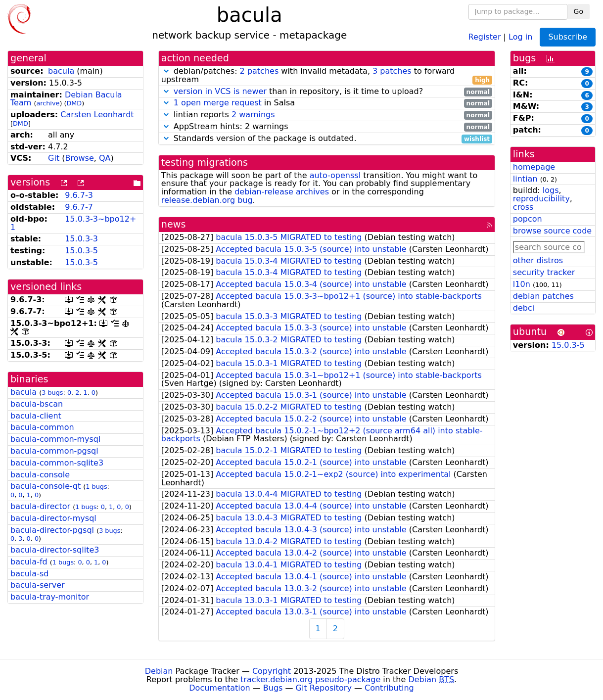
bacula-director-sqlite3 (55, 550)
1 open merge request (218, 103)
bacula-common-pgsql (54, 451)
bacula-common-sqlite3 (57, 463)
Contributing (389, 688)
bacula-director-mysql (53, 518)
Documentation (219, 688)
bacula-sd (29, 574)
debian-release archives (282, 192)
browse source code (552, 231)
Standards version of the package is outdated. (327, 139)
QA (105, 158)
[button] (166, 71)
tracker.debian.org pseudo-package (310, 679)
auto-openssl (335, 175)
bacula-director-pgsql (52, 530)
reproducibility (541, 199)
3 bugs (52, 393)
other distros (538, 260)
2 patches (259, 71)
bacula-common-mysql (55, 439)
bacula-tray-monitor (50, 597)
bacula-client (36, 416)
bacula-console (40, 475)
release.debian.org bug (207, 200)
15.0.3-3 (81, 239)
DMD (74, 103)
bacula (61, 71)
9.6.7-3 (79, 195)
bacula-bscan (37, 404)
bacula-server (38, 585)
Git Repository (324, 688)
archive (48, 103)
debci (524, 308)
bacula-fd (29, 562)
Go (579, 11)
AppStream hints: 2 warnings (327, 127)
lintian (525, 179)
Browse (79, 158)
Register (485, 36)
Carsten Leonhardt (97, 115)
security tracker (544, 272)
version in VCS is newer (220, 91)
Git (54, 158)
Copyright (272, 671)
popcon (528, 219)
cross (523, 207)
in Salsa (327, 103)
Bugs (273, 688)
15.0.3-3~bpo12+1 (73, 223)
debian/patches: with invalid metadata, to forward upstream (327, 76)
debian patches (543, 296)
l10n (522, 284)
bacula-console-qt (46, 486)
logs (551, 190)
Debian (159, 671)
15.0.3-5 (81, 251)
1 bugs (96, 487)
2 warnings (253, 115)
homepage (534, 167)
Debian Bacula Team (66, 99)
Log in (520, 36)
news (174, 224)
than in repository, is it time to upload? (327, 92)
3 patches (392, 71)
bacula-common (42, 427)
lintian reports (327, 115)
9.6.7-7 (79, 207)
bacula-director (40, 506)
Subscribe (568, 37)
